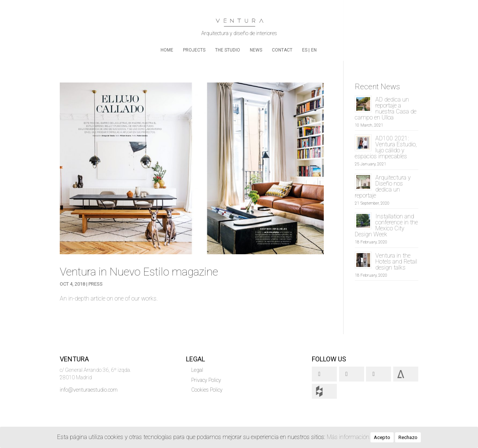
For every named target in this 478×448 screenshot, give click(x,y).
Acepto (382, 437)
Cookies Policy (207, 390)
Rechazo (408, 437)
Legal (197, 370)
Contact (282, 50)
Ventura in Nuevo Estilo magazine (139, 272)
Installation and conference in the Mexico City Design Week (386, 225)
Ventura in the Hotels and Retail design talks (396, 262)
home (167, 50)
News (256, 50)
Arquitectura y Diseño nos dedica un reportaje (383, 186)
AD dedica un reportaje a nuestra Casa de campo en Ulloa (386, 108)
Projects (194, 50)
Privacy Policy (206, 380)
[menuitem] (306, 54)
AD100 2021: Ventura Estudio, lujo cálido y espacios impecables (386, 147)
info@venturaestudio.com (89, 390)
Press (96, 284)
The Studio (228, 50)
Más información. (349, 437)
